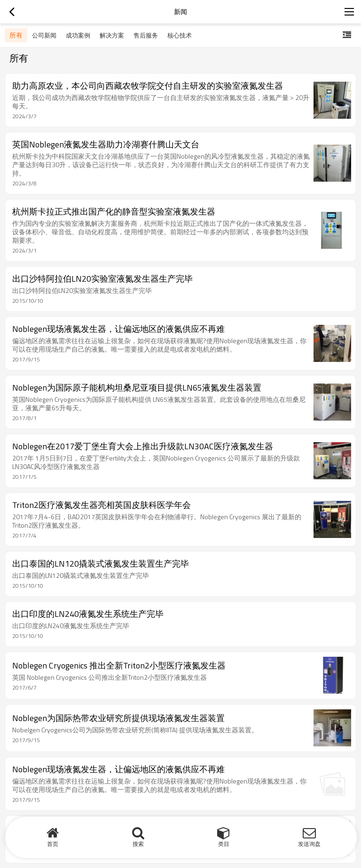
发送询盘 (309, 844)
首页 (53, 844)
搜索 (138, 844)
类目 (224, 844)
